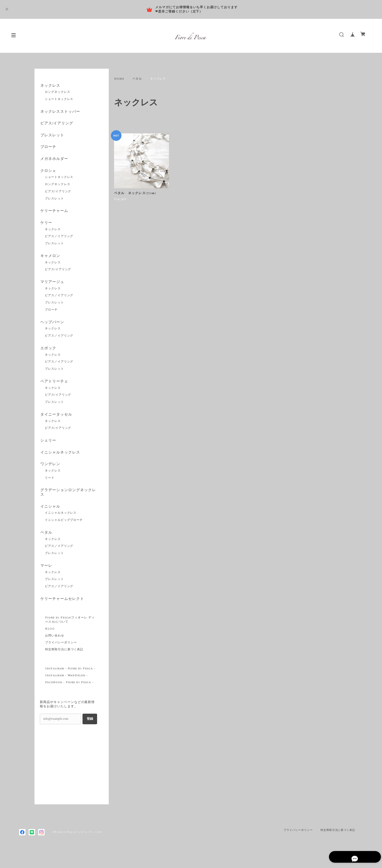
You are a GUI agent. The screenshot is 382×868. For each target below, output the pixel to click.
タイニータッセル (56, 423)
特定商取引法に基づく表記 (64, 663)
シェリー (48, 450)
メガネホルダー (54, 162)
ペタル (137, 79)
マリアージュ (52, 288)
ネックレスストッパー (60, 112)
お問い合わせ (55, 649)
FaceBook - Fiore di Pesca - (69, 696)
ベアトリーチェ (54, 389)
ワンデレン (50, 474)
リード (50, 488)
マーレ (46, 578)
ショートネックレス (59, 100)
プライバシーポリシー (61, 656)
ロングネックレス (58, 93)
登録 (90, 732)
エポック (48, 356)
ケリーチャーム (54, 215)
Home (119, 79)
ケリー (46, 228)
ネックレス (50, 86)
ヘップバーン (52, 329)
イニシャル (50, 518)
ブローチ (48, 150)
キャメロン (50, 261)
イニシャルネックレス (60, 462)
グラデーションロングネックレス (68, 503)
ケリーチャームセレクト (62, 612)
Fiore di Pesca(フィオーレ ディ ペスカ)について (70, 633)
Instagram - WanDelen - (66, 689)
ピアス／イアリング (59, 242)
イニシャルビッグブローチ (64, 532)
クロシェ (48, 175)
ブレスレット (52, 137)
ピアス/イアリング (56, 125)
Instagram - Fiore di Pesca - (70, 682)
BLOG (50, 642)
